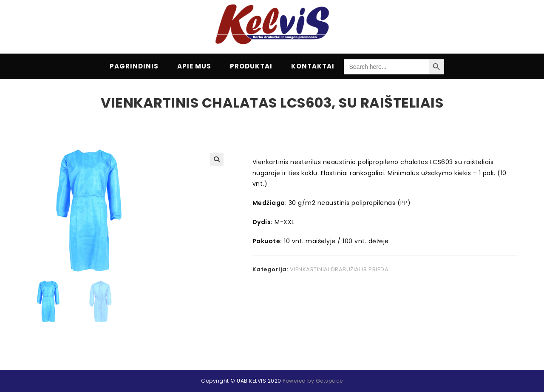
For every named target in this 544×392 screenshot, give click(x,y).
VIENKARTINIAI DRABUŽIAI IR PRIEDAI (340, 269)
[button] (217, 159)
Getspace (329, 369)
